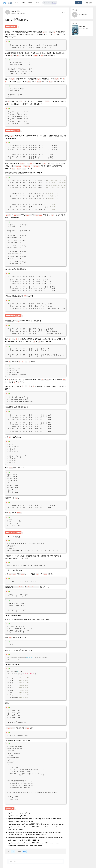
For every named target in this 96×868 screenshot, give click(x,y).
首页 (17, 3)
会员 (38, 3)
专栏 (23, 3)
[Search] (50, 3)
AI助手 (30, 3)
